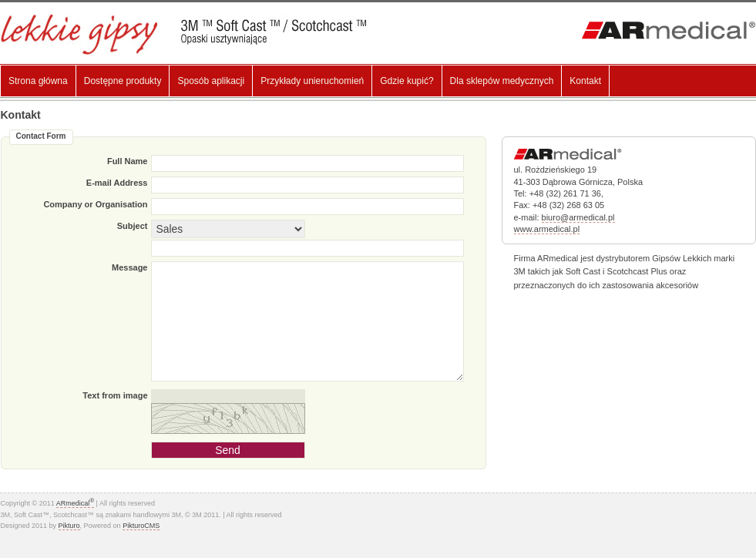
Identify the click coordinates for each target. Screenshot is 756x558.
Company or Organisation (95, 204)
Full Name (128, 161)
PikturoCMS (141, 526)
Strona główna (38, 81)
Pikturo (69, 526)
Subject (133, 226)
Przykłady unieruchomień (312, 81)
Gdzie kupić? (407, 81)
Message (129, 267)
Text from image (115, 395)
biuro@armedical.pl (578, 217)
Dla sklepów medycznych (502, 81)
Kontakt (585, 81)
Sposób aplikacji (211, 81)
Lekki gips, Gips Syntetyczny (195, 34)
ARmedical (75, 503)
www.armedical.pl (547, 229)
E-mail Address (117, 183)
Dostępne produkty (123, 81)
